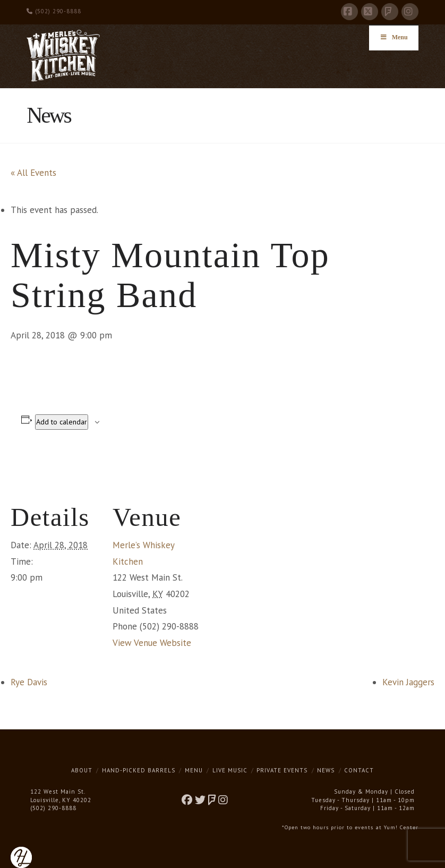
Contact (359, 770)
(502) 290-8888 (54, 11)
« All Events (33, 173)
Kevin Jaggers (408, 682)
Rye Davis (29, 682)
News (326, 770)
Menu (194, 770)
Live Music (230, 770)
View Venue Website (152, 643)
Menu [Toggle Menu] (394, 37)
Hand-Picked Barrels (139, 770)
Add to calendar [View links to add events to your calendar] (62, 422)
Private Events (282, 770)
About (82, 770)
